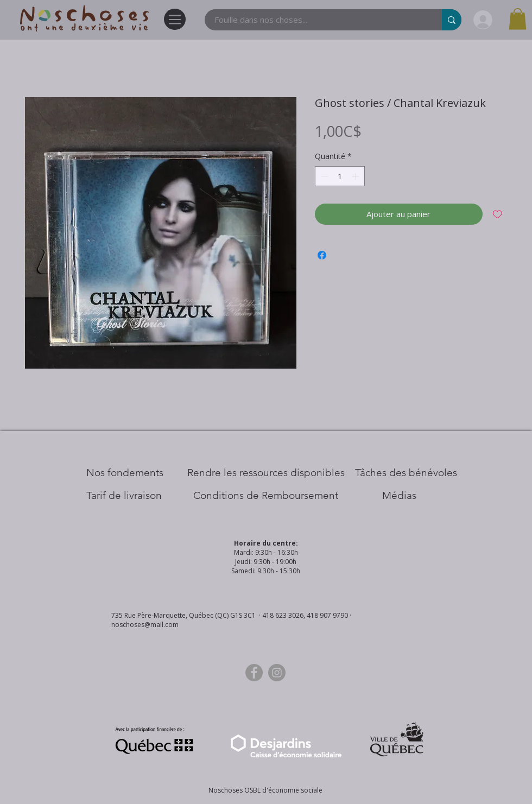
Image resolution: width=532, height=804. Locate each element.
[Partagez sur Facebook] (322, 255)
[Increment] (356, 176)
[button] (518, 19)
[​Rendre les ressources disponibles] (266, 473)
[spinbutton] (340, 176)
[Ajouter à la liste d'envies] (498, 214)
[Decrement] (323, 176)
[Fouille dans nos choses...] (317, 20)
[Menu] (175, 19)
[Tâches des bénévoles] (406, 473)
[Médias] (399, 496)
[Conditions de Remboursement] (266, 496)
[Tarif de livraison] (124, 496)
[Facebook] (254, 673)
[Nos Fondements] (125, 473)
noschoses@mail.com (145, 625)
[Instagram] (277, 673)
